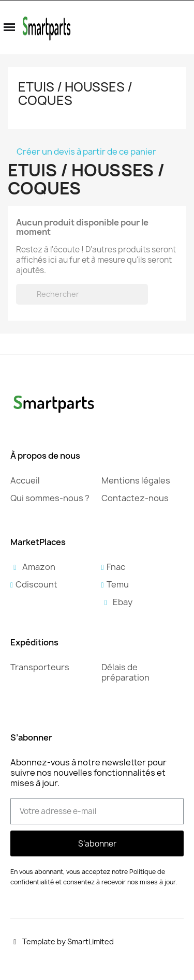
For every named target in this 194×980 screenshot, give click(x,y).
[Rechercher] (82, 294)
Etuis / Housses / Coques (75, 94)
